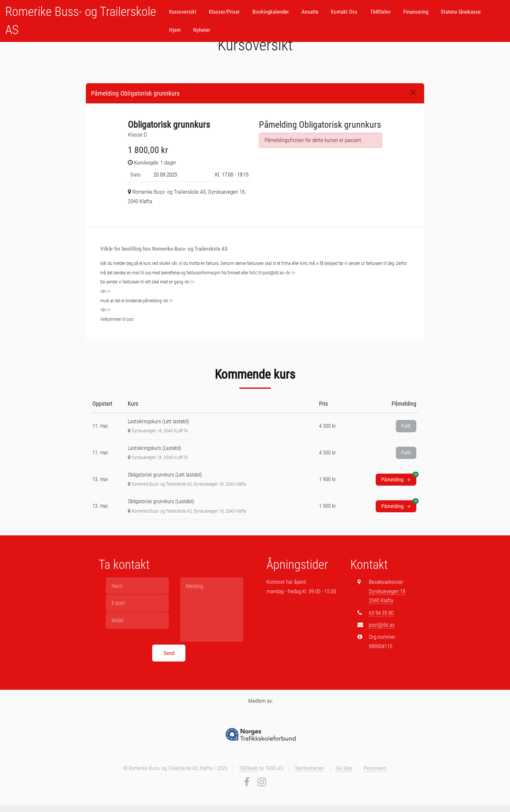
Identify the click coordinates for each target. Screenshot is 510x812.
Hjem (175, 30)
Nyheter (202, 30)
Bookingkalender (271, 12)
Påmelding (399, 478)
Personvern (375, 768)
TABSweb (248, 768)
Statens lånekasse (461, 12)
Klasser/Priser (224, 12)
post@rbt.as (382, 625)
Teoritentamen (309, 768)
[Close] (413, 92)
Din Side (344, 768)
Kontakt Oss (344, 12)
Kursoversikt (183, 12)
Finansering (416, 12)
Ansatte (310, 12)
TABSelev (380, 12)
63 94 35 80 (381, 613)
